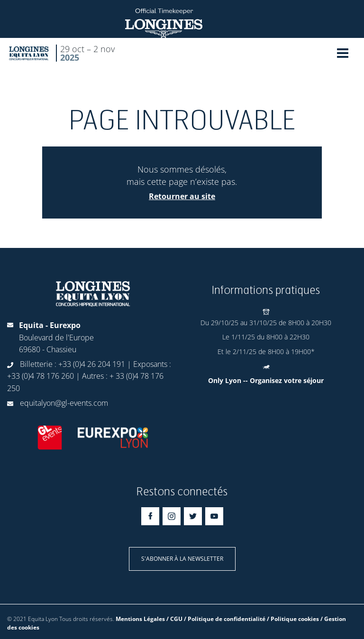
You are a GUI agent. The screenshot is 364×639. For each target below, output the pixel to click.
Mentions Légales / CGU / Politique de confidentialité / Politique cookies (217, 619)
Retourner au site (182, 196)
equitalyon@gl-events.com (64, 403)
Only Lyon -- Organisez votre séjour (266, 380)
